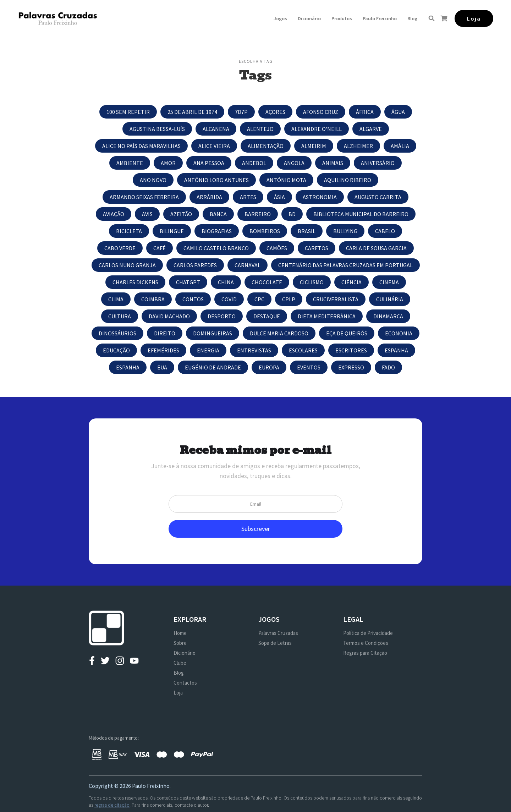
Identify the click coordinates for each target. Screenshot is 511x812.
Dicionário (309, 18)
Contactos (185, 683)
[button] (280, 18)
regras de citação (112, 805)
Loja (178, 693)
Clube (180, 663)
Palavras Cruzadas (278, 633)
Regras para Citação (365, 653)
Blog (412, 18)
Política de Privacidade (368, 633)
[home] (58, 18)
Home (180, 633)
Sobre (180, 643)
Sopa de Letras (275, 643)
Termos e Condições (366, 643)
